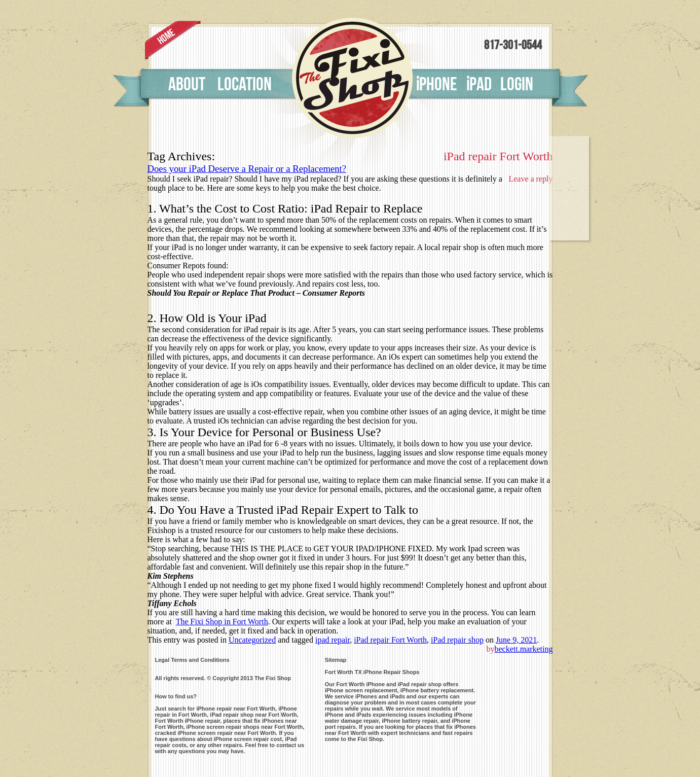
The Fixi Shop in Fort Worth (222, 622)
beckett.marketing (523, 649)
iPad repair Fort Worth (390, 640)
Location (245, 85)
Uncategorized (252, 640)
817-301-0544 (513, 45)
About (187, 85)
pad (479, 85)
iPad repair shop (457, 640)
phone (436, 85)
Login (517, 85)
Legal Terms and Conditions (192, 660)
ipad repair (333, 640)
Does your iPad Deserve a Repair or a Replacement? (247, 169)
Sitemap (336, 660)
